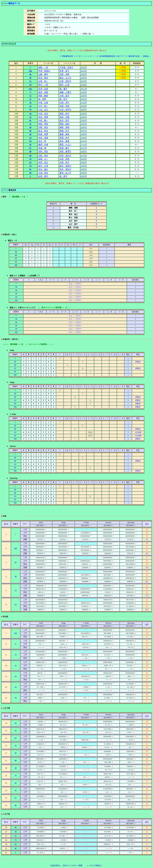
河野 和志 (43, 127)
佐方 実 (42, 141)
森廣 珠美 (64, 134)
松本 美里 (64, 141)
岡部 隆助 (43, 96)
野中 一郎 (43, 85)
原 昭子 (63, 176)
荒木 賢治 (43, 78)
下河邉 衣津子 (66, 67)
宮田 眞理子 (65, 151)
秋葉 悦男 (43, 134)
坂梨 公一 (43, 159)
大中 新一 (43, 106)
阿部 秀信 (43, 124)
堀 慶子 (63, 89)
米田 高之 (43, 162)
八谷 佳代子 (65, 109)
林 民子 (63, 99)
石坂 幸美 (64, 106)
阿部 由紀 (64, 124)
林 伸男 (42, 99)
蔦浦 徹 (42, 148)
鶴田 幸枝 (64, 127)
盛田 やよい (65, 145)
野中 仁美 (64, 85)
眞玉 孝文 (43, 131)
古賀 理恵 (64, 159)
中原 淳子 (64, 103)
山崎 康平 (43, 74)
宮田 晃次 (43, 151)
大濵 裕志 (43, 173)
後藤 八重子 (65, 92)
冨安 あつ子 (65, 173)
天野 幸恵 (64, 74)
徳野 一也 (43, 67)
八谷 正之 (43, 109)
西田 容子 (64, 114)
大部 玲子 (64, 162)
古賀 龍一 (43, 81)
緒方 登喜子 (65, 166)
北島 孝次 (43, 156)
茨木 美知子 (65, 169)
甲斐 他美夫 (44, 71)
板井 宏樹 (43, 92)
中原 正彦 (43, 103)
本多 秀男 (43, 117)
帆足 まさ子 (65, 78)
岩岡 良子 (64, 138)
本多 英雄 (43, 138)
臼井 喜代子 (65, 156)
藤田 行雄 (43, 145)
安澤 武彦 (43, 89)
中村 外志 (43, 114)
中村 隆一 (43, 120)
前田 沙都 (64, 117)
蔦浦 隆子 (64, 148)
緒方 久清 (43, 166)
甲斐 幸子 (64, 71)
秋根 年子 (64, 131)
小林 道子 (64, 96)
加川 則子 (64, 120)
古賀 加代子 (65, 81)
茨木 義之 (43, 169)
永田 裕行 (43, 176)
